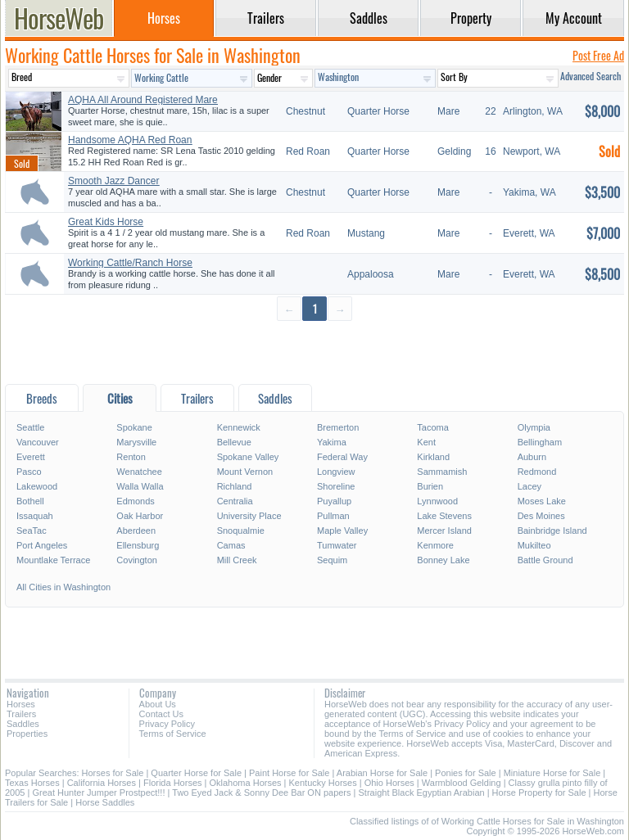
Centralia (235, 501)
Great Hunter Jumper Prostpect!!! (98, 793)
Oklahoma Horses (246, 783)
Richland (235, 486)
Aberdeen (136, 531)
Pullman (333, 516)
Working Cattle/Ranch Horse (130, 263)
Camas (231, 545)
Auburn (532, 457)
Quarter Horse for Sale (196, 773)
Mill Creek (237, 560)
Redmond (537, 472)
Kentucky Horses (323, 783)
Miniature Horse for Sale (552, 773)
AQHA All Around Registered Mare (143, 100)
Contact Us (161, 714)
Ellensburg (138, 545)
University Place (249, 516)
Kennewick (239, 427)
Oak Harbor (140, 516)
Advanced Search (591, 76)
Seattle (30, 427)
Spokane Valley (248, 457)
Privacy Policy (167, 724)
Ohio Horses (389, 783)
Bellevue (234, 442)
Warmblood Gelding (462, 783)
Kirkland (433, 457)
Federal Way (342, 457)
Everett (31, 457)
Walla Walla (140, 486)
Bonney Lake (443, 560)
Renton (131, 457)
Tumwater (337, 545)
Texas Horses (32, 783)
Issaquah (35, 516)
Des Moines (541, 516)
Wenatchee (139, 472)
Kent (426, 442)
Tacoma (433, 427)
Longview (336, 472)
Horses (21, 704)
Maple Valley (342, 531)
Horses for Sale (113, 773)
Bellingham (540, 442)
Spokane (134, 427)
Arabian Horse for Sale (382, 773)
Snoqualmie (241, 531)
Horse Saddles (105, 802)
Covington (137, 560)
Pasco (29, 472)
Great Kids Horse (106, 222)
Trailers (21, 714)
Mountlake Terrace (53, 560)
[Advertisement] (314, 352)
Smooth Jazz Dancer (113, 181)
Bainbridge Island (552, 531)
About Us (158, 704)
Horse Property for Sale (539, 793)
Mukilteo (534, 545)
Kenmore (435, 545)
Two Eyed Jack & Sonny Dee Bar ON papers (261, 793)
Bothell (30, 501)
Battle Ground (545, 560)
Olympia (534, 427)
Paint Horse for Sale (289, 773)
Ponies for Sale (466, 773)
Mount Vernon (245, 472)
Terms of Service (173, 734)
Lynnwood (437, 501)
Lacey (529, 486)
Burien (430, 486)
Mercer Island (444, 531)
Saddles (23, 724)
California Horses (102, 783)
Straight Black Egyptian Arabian (422, 793)
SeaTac (32, 531)
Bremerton (338, 427)
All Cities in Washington (63, 587)
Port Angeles (42, 545)
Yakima (332, 442)
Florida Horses (173, 783)
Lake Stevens (444, 516)
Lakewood (37, 486)
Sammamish (442, 472)
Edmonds (135, 501)
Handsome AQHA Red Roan (130, 140)
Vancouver (38, 442)
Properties (27, 734)
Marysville (136, 442)
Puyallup (334, 501)
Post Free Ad (598, 55)
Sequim (332, 560)
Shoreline (336, 486)
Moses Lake (542, 501)
